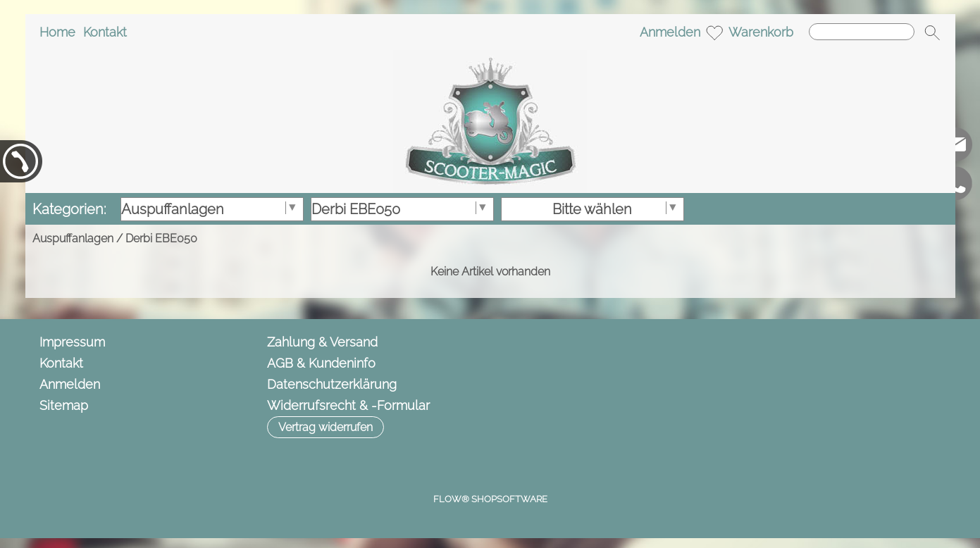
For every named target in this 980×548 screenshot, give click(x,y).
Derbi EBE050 (161, 238)
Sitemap (64, 405)
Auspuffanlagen (73, 238)
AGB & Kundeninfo (321, 363)
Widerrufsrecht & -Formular (348, 405)
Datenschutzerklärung (332, 384)
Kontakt (105, 32)
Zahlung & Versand (322, 342)
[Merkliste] (714, 32)
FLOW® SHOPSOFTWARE (490, 499)
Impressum (72, 342)
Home (57, 32)
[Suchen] (862, 32)
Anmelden (670, 32)
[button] (932, 32)
